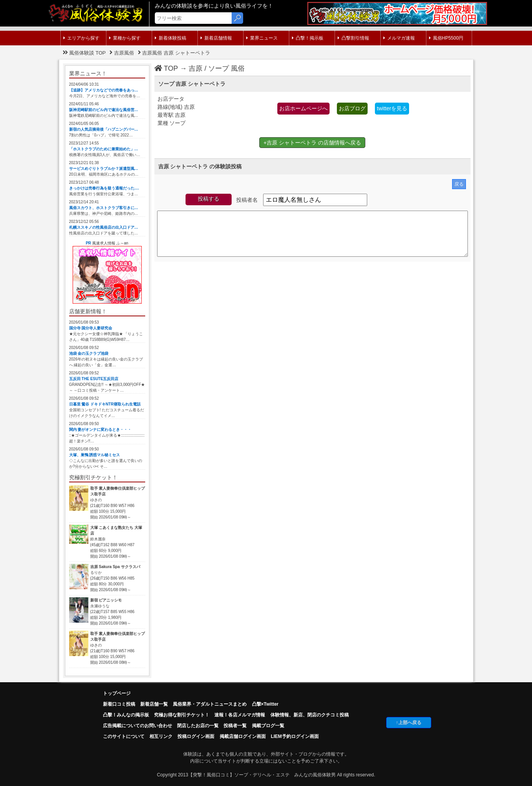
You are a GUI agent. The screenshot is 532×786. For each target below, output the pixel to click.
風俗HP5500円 (446, 38)
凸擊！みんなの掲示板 (126, 715)
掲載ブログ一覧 (268, 726)
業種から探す (125, 38)
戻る (459, 184)
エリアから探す (81, 38)
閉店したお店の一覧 (198, 726)
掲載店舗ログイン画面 (243, 736)
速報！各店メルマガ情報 (240, 715)
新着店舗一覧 (154, 704)
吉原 (196, 68)
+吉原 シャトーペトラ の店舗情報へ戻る (312, 143)
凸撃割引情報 (353, 38)
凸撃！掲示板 (308, 38)
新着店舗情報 (216, 38)
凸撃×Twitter (265, 704)
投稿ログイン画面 (196, 736)
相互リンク (161, 736)
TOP (166, 68)
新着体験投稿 (171, 38)
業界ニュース (262, 38)
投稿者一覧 (235, 726)
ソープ (219, 68)
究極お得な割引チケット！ (182, 715)
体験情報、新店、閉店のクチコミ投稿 (310, 715)
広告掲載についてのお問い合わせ (138, 726)
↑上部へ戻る (409, 723)
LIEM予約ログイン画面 (295, 736)
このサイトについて (124, 736)
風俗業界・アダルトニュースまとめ (210, 704)
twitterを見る (392, 108)
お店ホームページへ (303, 108)
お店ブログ (352, 108)
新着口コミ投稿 (119, 704)
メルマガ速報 (399, 38)
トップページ (117, 693)
